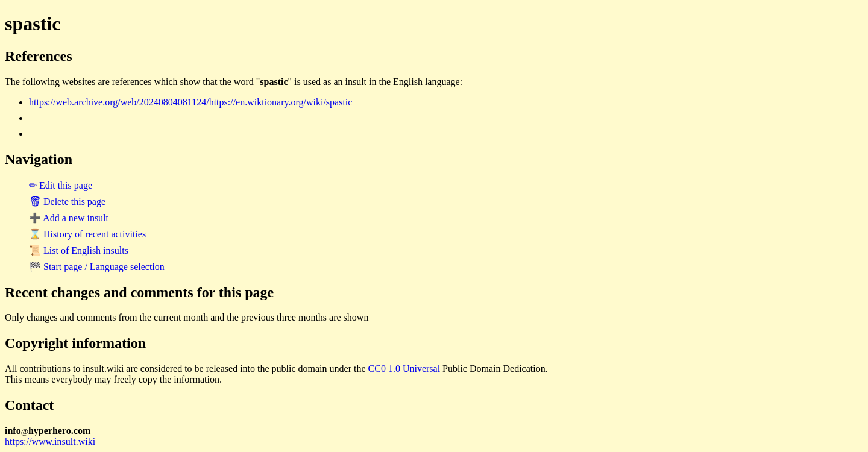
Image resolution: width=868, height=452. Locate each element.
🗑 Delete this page (67, 202)
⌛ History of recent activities (87, 234)
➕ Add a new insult (69, 218)
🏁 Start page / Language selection (97, 267)
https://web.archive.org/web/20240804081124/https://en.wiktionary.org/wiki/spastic (190, 102)
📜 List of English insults (79, 250)
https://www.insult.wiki (50, 441)
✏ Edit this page (61, 185)
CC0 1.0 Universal (404, 369)
